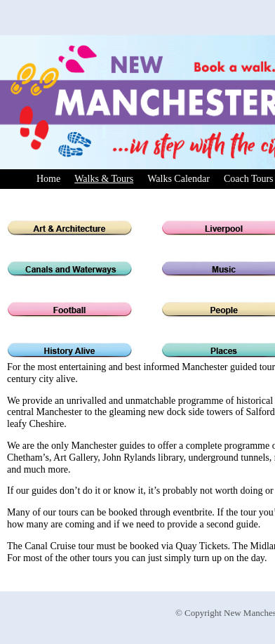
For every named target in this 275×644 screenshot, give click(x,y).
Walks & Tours (104, 179)
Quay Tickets (201, 546)
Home (48, 179)
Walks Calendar (179, 179)
